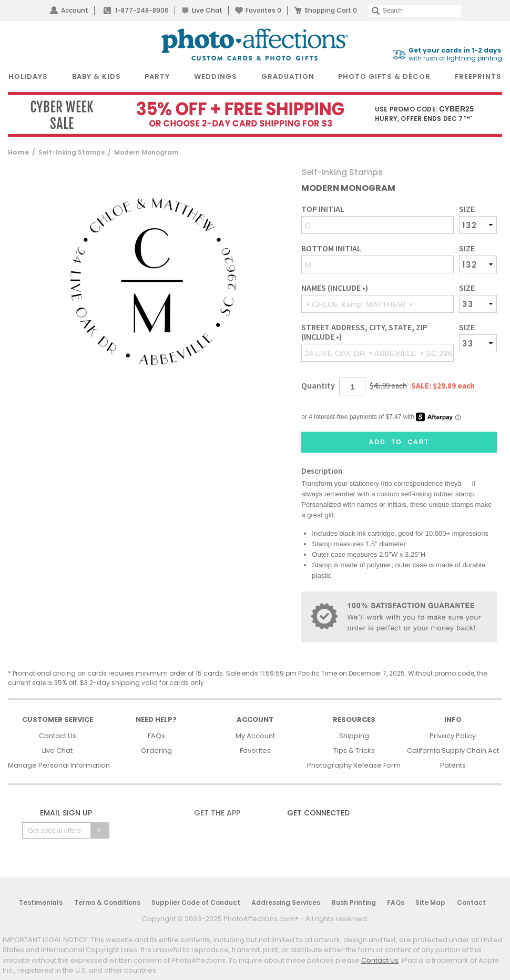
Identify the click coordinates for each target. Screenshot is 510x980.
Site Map (430, 902)
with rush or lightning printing (455, 54)
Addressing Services (286, 902)
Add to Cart (399, 442)
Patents (453, 765)
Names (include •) (335, 288)
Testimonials (41, 902)
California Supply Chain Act (453, 751)
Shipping (354, 736)
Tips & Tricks (354, 751)
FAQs (156, 736)
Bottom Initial (331, 248)
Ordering (156, 751)
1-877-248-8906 (142, 10)
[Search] (415, 11)
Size (467, 209)
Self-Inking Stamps (72, 152)
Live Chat (207, 10)
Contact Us (58, 736)
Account (75, 10)
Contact (471, 902)
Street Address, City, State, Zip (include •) (364, 332)
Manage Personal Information (59, 765)
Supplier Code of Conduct (196, 902)
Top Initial (323, 209)
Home (18, 152)
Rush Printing (354, 902)
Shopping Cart (331, 10)
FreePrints (478, 76)
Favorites (263, 10)
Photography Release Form (354, 765)
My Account (255, 736)
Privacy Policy (453, 736)
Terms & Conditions (107, 902)
